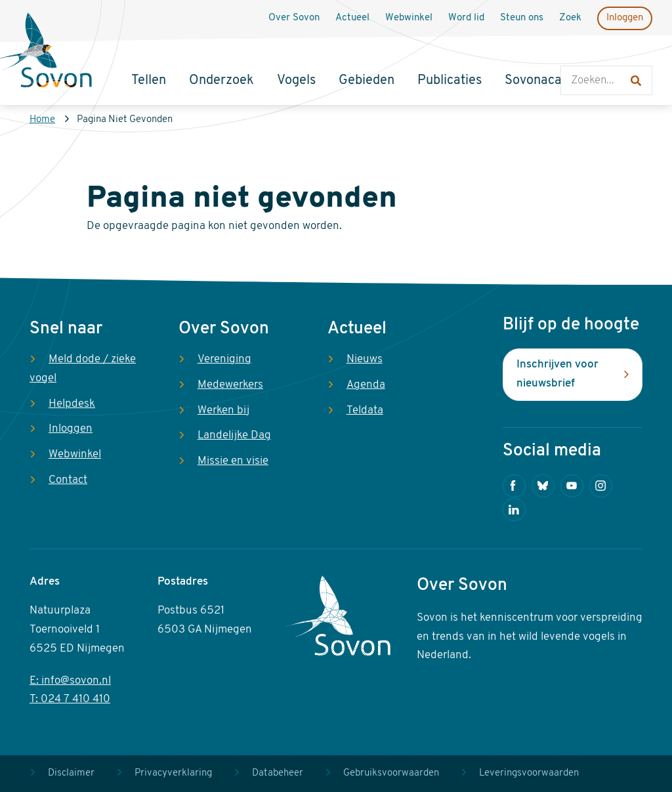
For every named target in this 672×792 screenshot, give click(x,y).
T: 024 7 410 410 (70, 699)
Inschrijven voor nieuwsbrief (557, 374)
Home (42, 120)
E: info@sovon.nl (70, 681)
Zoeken (574, 53)
